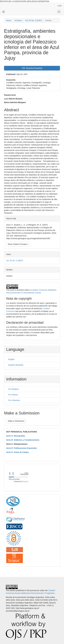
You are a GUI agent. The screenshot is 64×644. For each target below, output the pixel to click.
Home (9, 20)
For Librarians (14, 400)
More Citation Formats (18, 244)
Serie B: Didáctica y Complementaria (23, 440)
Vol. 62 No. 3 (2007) (34, 20)
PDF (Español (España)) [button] (32, 68)
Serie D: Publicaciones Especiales (22, 448)
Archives (18, 20)
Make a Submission (16, 421)
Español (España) (16, 365)
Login (60, 6)
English (11, 359)
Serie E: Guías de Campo (17, 452)
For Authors (13, 395)
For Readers (14, 389)
